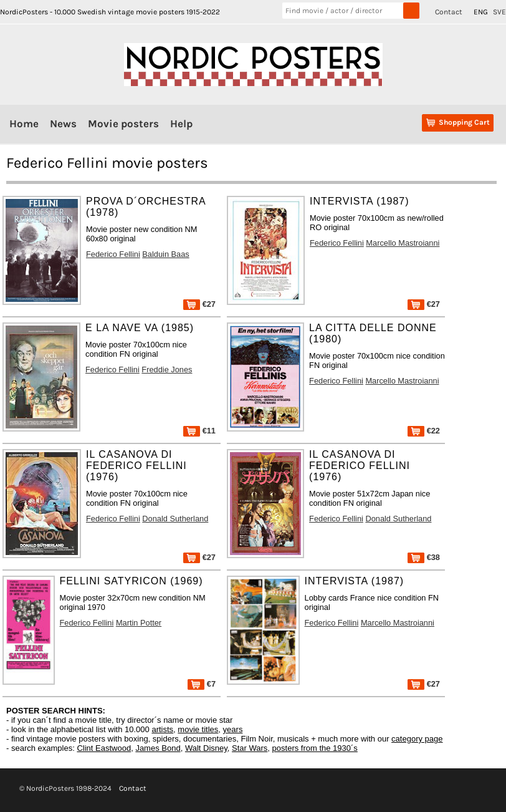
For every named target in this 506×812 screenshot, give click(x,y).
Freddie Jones (167, 370)
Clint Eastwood (104, 748)
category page (417, 739)
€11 (199, 431)
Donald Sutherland (175, 519)
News (63, 123)
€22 (424, 431)
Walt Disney (206, 748)
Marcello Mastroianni (403, 243)
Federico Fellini (113, 254)
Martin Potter (139, 623)
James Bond (158, 748)
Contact (449, 12)
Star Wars (250, 748)
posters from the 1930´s (315, 748)
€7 (202, 684)
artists (162, 729)
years (233, 729)
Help (181, 123)
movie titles (198, 729)
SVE (499, 12)
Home (24, 123)
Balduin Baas (165, 254)
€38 (424, 557)
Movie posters (123, 123)
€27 (199, 304)
